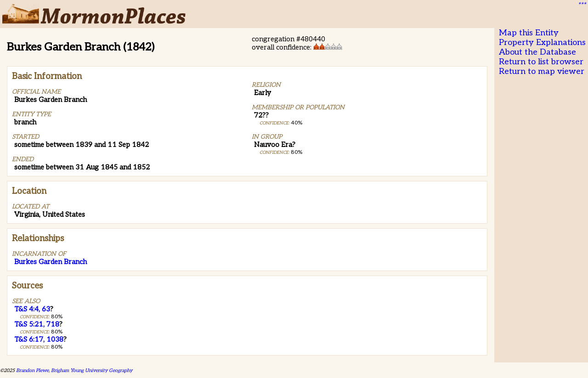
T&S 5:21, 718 (37, 324)
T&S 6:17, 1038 (39, 339)
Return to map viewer (542, 71)
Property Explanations (542, 42)
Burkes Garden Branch (51, 262)
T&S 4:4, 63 (32, 309)
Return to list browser (541, 62)
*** (582, 5)
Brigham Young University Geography (92, 370)
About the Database (537, 52)
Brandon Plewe (32, 370)
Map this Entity (529, 33)
